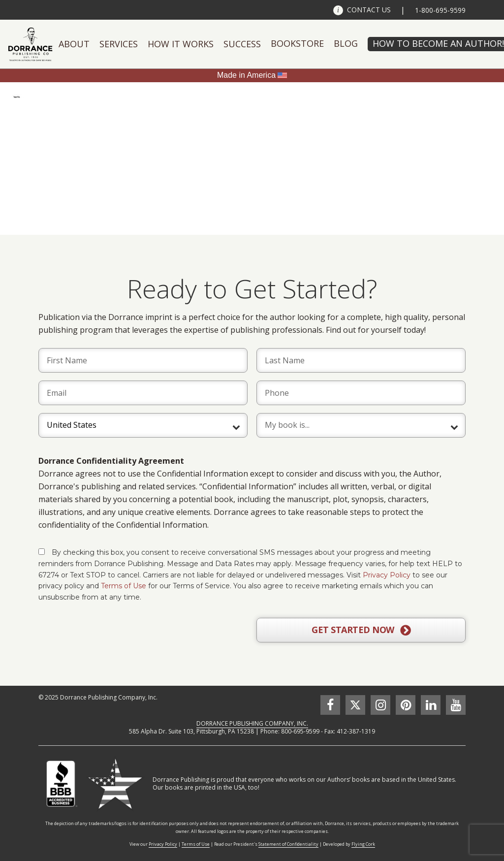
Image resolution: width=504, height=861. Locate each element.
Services (119, 44)
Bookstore (297, 43)
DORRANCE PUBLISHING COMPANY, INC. (252, 723)
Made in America (246, 75)
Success (242, 44)
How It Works (181, 44)
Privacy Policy (387, 575)
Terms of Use (124, 586)
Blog (346, 43)
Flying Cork (363, 844)
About (74, 44)
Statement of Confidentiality (288, 844)
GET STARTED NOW (361, 630)
